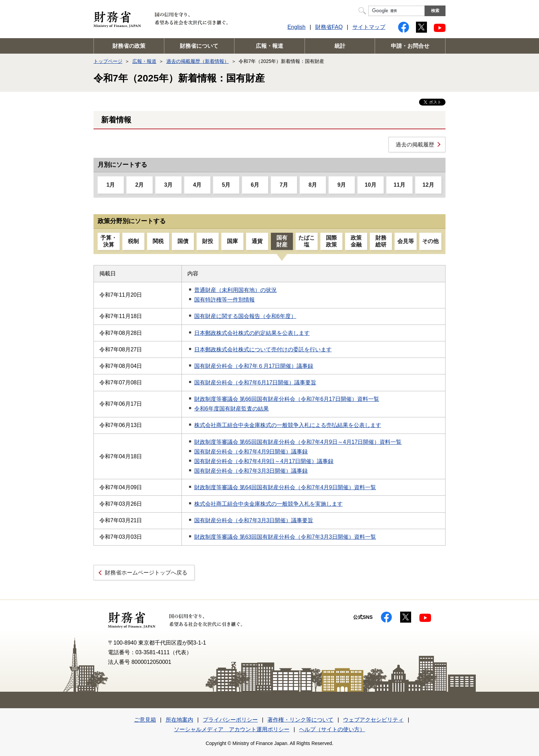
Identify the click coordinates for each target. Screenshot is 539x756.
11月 (399, 185)
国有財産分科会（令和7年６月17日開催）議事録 (254, 366)
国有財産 (282, 241)
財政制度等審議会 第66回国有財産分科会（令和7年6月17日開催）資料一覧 (287, 399)
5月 (226, 185)
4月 (197, 185)
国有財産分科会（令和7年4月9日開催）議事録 (251, 452)
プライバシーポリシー (230, 720)
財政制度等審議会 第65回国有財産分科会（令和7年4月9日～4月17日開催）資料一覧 (298, 442)
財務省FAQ (329, 27)
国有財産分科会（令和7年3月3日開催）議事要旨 (254, 520)
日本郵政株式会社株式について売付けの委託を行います (263, 349)
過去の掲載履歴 (415, 145)
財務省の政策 (129, 46)
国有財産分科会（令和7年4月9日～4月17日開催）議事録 (264, 461)
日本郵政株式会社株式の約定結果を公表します (252, 333)
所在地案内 (179, 720)
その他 (430, 241)
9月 (342, 185)
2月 (140, 185)
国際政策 (331, 241)
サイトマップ (369, 27)
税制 (133, 241)
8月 (313, 185)
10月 (371, 185)
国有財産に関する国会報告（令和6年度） (245, 316)
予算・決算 (109, 241)
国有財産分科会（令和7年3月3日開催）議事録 (251, 471)
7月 (284, 185)
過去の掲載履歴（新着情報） (198, 61)
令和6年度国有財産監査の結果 (232, 409)
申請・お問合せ (410, 46)
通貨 (257, 241)
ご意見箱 (145, 720)
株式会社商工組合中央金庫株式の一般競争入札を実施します (268, 504)
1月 (111, 185)
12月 (428, 185)
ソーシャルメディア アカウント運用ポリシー (232, 729)
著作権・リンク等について (300, 720)
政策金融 (356, 241)
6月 (255, 185)
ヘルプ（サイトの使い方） (332, 729)
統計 (340, 46)
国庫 (232, 241)
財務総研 (381, 241)
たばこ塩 (307, 241)
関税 (158, 241)
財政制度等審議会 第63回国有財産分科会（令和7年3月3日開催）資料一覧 (285, 537)
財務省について (199, 46)
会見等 (406, 241)
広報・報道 (269, 46)
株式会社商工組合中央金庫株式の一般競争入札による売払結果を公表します (288, 425)
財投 (208, 241)
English (296, 27)
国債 (183, 241)
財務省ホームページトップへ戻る (146, 573)
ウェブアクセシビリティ (373, 720)
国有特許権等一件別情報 (224, 300)
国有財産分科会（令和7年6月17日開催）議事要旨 (255, 382)
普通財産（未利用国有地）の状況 (235, 290)
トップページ (108, 61)
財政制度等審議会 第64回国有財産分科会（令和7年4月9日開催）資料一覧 (285, 487)
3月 (169, 185)
